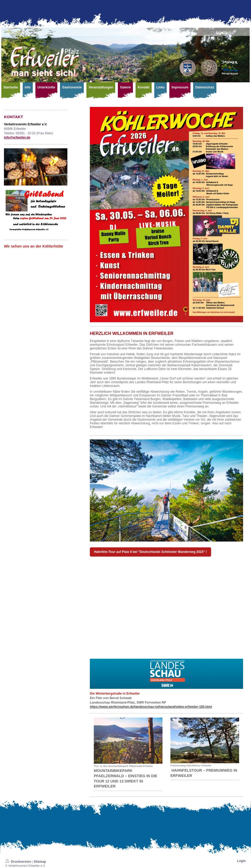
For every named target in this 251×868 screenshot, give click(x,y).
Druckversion (19, 862)
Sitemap (40, 862)
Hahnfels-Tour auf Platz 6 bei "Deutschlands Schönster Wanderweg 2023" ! (150, 552)
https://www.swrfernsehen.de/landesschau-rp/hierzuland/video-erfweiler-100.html (151, 707)
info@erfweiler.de (17, 137)
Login (241, 861)
